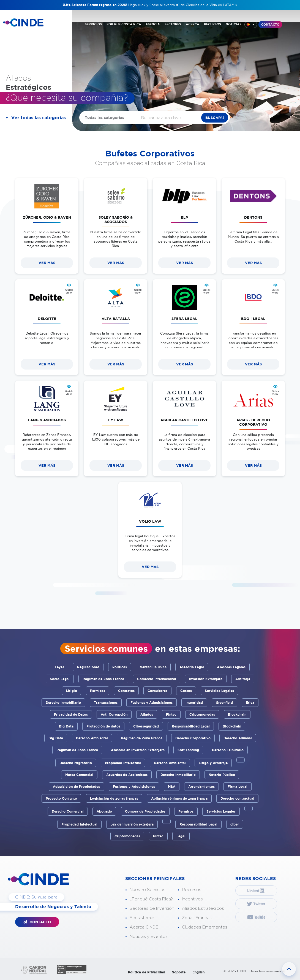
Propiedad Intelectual (123, 763)
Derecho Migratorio (76, 763)
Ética (250, 703)
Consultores (157, 691)
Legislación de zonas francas (114, 798)
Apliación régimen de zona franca (179, 798)
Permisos (98, 691)
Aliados (147, 714)
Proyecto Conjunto (61, 798)
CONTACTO (270, 25)
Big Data (66, 726)
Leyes (59, 667)
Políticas (120, 667)
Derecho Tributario (228, 750)
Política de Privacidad (147, 972)
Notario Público (222, 775)
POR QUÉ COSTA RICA (124, 24)
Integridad (194, 703)
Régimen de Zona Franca (103, 679)
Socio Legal (60, 679)
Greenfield (224, 703)
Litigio (72, 691)
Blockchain (237, 714)
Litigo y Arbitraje (213, 763)
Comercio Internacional (157, 679)
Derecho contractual (237, 798)
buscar (213, 118)
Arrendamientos (201, 787)
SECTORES (173, 24)
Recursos (192, 890)
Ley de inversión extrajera (132, 824)
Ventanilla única (153, 667)
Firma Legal (238, 787)
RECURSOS (212, 24)
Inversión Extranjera (206, 679)
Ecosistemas (143, 918)
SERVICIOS (93, 24)
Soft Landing (188, 750)
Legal (181, 836)
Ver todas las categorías (39, 118)
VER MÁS (47, 263)
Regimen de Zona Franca (77, 750)
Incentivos (192, 899)
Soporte (179, 972)
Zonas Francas (197, 918)
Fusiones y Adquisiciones (152, 703)
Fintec (171, 714)
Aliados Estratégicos (203, 909)
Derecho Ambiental (92, 738)
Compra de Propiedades (145, 811)
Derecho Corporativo (193, 738)
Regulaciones (88, 667)
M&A (172, 787)
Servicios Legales (219, 691)
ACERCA (193, 24)
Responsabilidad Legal (191, 726)
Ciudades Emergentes (205, 927)
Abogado (104, 811)
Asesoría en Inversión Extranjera (138, 750)
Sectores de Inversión (152, 909)
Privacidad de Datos (71, 714)
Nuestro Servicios (148, 890)
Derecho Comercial (68, 811)
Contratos (126, 691)
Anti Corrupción (114, 714)
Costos (186, 691)
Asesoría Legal (192, 667)
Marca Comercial (79, 775)
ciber (235, 824)
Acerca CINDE (144, 927)
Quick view (69, 291)
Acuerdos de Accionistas (127, 775)
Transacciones (106, 703)
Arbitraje (243, 679)
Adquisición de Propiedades (76, 787)
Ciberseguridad (146, 726)
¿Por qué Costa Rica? (151, 899)
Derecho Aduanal (238, 738)
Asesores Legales (231, 667)
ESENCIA (153, 24)
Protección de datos (103, 726)
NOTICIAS (234, 24)
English (198, 972)
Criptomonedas (202, 714)
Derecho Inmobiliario (63, 703)
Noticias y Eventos (149, 937)
